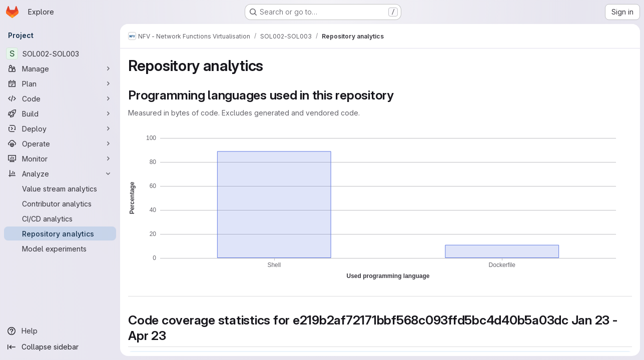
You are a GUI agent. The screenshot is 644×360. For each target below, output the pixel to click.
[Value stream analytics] (60, 188)
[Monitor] (60, 158)
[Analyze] (60, 173)
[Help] (60, 331)
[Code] (60, 98)
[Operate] (60, 143)
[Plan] (60, 83)
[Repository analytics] (60, 233)
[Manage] (60, 68)
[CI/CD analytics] (60, 218)
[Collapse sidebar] (60, 347)
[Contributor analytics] (60, 203)
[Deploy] (60, 128)
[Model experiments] (60, 248)
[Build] (60, 113)
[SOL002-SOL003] (60, 53)
